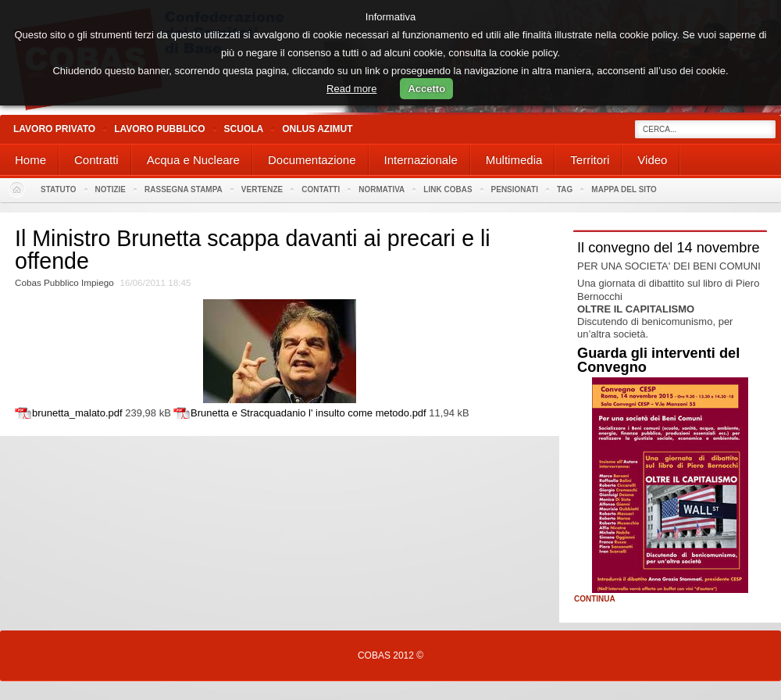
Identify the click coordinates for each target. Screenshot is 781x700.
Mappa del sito (624, 189)
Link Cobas (448, 189)
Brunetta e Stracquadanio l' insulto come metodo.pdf (308, 413)
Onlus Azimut (317, 129)
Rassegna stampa (184, 189)
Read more (351, 89)
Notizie (111, 189)
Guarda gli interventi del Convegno (658, 360)
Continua (595, 599)
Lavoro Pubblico (159, 129)
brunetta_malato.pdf (77, 413)
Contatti (321, 189)
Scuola (244, 129)
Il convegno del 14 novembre (669, 248)
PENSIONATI (515, 189)
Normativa (382, 189)
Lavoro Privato (54, 129)
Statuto (59, 189)
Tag (565, 189)
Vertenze (262, 189)
